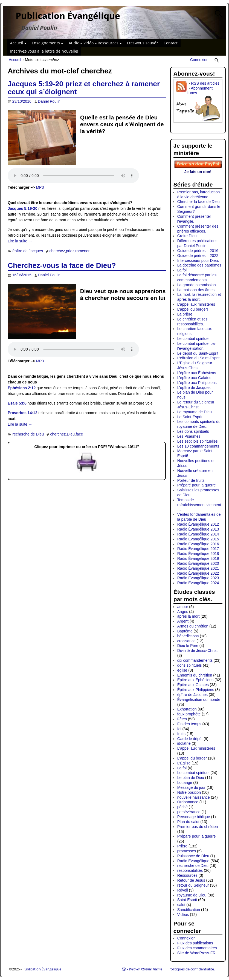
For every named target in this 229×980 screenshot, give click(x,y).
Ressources (187, 875)
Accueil (20, 43)
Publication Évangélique (68, 15)
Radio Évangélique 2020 (198, 563)
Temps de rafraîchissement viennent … (199, 505)
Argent (183, 621)
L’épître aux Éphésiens (197, 373)
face (79, 434)
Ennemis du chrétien (195, 675)
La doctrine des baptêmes (199, 265)
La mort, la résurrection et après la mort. (199, 297)
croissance (186, 641)
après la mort (189, 616)
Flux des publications (195, 943)
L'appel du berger (192, 758)
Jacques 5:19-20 (22, 208)
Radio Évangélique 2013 (198, 529)
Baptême (185, 631)
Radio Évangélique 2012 (198, 524)
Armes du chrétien (193, 626)
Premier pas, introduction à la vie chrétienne (199, 194)
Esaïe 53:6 (17, 403)
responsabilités (190, 870)
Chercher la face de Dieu (198, 202)
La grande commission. (197, 285)
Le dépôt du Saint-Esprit (198, 353)
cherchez (57, 251)
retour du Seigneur (193, 885)
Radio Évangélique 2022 (198, 573)
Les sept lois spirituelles (198, 441)
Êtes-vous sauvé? (142, 43)
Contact (171, 43)
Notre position (189, 792)
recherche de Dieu (28, 434)
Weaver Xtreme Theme (146, 969)
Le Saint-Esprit (190, 417)
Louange (185, 783)
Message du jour (192, 787)
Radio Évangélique (193, 861)
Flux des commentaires (197, 948)
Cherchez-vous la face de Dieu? (62, 265)
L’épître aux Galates (194, 378)
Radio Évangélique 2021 (198, 568)
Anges (183, 612)
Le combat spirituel (193, 339)
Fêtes (182, 719)
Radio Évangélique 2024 (198, 583)
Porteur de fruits (191, 480)
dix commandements (195, 660)
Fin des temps (189, 724)
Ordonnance (188, 802)
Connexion (199, 60)
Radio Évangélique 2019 (198, 558)
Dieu (71, 434)
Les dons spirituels (193, 431)
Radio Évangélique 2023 (198, 578)
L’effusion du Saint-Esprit (198, 358)
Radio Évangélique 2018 (198, 554)
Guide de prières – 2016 (198, 251)
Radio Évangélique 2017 (198, 549)
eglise (182, 670)
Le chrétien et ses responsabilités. (192, 322)
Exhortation (187, 709)
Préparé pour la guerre (197, 485)
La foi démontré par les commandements (197, 277)
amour (183, 607)
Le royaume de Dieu (195, 412)
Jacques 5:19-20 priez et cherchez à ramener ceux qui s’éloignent (84, 88)
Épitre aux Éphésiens (195, 680)
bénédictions (188, 636)
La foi (182, 270)
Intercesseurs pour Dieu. (198, 260)
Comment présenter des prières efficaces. (198, 229)
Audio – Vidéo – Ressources (96, 43)
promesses (187, 851)
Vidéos (183, 915)
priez (70, 251)
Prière (182, 846)
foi (179, 729)
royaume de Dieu (192, 895)
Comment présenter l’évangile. (194, 219)
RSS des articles (205, 83)
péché (182, 807)
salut (181, 905)
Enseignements (49, 43)
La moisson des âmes (196, 290)
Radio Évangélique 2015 (198, 539)
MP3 (40, 187)
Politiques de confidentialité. (192, 969)
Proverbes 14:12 (22, 413)
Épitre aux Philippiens (196, 690)
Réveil (183, 890)
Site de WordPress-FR (196, 953)
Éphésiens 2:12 (22, 388)
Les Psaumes (189, 436)
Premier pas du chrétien (198, 827)
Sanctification (189, 910)
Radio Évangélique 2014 (198, 534)
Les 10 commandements (198, 446)
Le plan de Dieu (191, 778)
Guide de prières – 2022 (198, 256)
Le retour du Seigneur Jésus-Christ (196, 405)
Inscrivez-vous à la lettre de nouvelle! (44, 51)
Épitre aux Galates (193, 685)
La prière (185, 314)
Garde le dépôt (190, 739)
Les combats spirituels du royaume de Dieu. (199, 424)
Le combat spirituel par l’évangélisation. (197, 346)
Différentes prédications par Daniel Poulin (197, 243)
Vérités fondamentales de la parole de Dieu (199, 517)
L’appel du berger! (193, 309)
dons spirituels (190, 665)
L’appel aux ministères (196, 304)
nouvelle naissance (194, 797)
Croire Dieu (187, 236)
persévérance (189, 812)
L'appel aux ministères (196, 748)
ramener (82, 251)
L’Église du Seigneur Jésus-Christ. (195, 365)
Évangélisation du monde (199, 700)
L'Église (184, 763)
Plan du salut (188, 822)
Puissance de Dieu (193, 856)
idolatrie (184, 743)
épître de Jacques (28, 251)
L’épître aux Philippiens (197, 383)
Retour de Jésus (191, 880)
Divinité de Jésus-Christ (197, 651)
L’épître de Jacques (194, 388)
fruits (181, 734)
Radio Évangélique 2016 (198, 544)
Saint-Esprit (187, 900)
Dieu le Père (188, 646)
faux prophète (189, 714)
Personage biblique (194, 817)
